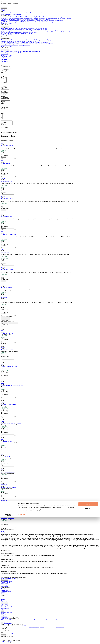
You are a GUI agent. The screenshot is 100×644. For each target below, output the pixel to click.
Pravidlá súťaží (4, 616)
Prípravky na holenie (36, 30)
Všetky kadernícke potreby (7, 607)
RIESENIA (24, 626)
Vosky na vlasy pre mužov (51, 31)
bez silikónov (7, 125)
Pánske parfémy (15, 53)
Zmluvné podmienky (60, 627)
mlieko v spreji (4, 87)
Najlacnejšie (10, 323)
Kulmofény (19, 41)
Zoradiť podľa (4, 322)
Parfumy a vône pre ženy (6, 51)
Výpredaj (10, 23)
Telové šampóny (15, 30)
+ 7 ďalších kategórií (66, 18)
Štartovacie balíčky (5, 604)
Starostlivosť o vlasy (5, 17)
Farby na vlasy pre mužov (42, 28)
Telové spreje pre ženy (35, 51)
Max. (2, 75)
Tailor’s (2, 600)
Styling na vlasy (4, 19)
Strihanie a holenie (5, 32)
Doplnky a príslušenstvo (43, 42)
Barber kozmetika (10, 33)
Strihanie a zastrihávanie (15, 32)
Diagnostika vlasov (5, 21)
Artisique (3, 599)
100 (2, 119)
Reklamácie (37, 620)
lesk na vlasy (4, 86)
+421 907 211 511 (5, 617)
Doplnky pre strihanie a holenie (30, 32)
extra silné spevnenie (5, 100)
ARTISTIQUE (4, 78)
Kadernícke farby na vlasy (6, 581)
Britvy (21, 32)
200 (2, 116)
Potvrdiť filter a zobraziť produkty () (9, 132)
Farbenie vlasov (4, 18)
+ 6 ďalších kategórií (58, 21)
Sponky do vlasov (28, 40)
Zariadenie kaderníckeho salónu (8, 44)
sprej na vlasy (4, 84)
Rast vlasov (21, 21)
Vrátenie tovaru (43, 620)
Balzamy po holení (45, 30)
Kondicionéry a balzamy (24, 17)
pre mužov (3, 105)
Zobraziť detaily (22, 641)
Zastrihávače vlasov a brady (31, 42)
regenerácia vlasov (5, 92)
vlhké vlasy (3, 109)
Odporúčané (4, 323)
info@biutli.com (4, 618)
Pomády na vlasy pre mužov (39, 31)
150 (2, 115)
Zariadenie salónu (5, 606)
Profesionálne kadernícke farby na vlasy (17, 18)
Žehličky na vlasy (26, 41)
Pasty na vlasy (38, 19)
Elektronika (3, 41)
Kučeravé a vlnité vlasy (41, 21)
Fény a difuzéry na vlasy (11, 41)
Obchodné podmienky (5, 620)
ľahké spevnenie (5, 96)
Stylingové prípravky (5, 31)
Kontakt (2, 613)
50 (2, 117)
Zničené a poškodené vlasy (29, 21)
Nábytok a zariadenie (29, 44)
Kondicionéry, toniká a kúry (30, 28)
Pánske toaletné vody (23, 53)
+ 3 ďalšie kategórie (59, 17)
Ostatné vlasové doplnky (45, 40)
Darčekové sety (50, 22)
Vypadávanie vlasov (14, 21)
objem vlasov (5, 91)
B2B (2, 609)
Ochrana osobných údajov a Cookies (19, 620)
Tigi (1, 597)
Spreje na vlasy (25, 19)
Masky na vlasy (33, 17)
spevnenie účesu (5, 94)
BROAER (3, 285)
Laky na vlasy (11, 19)
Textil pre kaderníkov (20, 44)
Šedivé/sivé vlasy (50, 21)
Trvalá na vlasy (29, 18)
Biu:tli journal (4, 615)
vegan (7, 124)
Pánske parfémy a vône (6, 53)
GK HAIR (3, 196)
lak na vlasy (4, 85)
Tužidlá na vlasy (18, 19)
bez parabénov (7, 122)
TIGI (4, 80)
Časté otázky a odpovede (6, 612)
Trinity (2, 598)
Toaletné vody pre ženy (25, 51)
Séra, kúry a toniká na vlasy (42, 17)
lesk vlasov (5, 90)
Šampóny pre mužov (19, 28)
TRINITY (4, 81)
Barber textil (17, 33)
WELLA (4, 79)
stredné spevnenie (5, 97)
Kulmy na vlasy (33, 41)
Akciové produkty (7, 68)
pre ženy (3, 104)
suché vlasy (3, 110)
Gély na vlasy (31, 19)
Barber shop (3, 33)
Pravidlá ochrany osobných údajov (37, 627)
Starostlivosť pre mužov (6, 30)
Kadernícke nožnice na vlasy (16, 42)
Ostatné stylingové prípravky (63, 31)
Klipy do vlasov (21, 40)
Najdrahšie (16, 323)
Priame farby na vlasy (37, 18)
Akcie (6, 23)
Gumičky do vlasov (13, 40)
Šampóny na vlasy (14, 17)
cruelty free (7, 121)
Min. (2, 73)
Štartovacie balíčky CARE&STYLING (37, 22)
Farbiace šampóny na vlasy (55, 18)
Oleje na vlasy (52, 17)
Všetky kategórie (4, 586)
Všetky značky (4, 602)
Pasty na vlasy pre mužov (27, 31)
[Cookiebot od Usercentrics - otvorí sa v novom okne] (9, 641)
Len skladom (6, 67)
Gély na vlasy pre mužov (16, 31)
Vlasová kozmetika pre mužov (7, 28)
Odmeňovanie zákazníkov (52, 620)
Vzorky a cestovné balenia (6, 591)
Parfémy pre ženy (16, 51)
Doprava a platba (30, 620)
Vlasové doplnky (4, 40)
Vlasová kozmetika (5, 589)
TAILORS (3, 250)
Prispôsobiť (88, 635)
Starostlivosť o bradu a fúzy (25, 30)
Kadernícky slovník (5, 608)
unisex (3, 103)
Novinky (2, 23)
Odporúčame (5, 69)
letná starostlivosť (4, 127)
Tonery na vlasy (46, 18)
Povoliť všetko (88, 631)
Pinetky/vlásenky (36, 40)
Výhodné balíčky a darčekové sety (8, 22)
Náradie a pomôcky (38, 44)
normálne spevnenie (5, 99)
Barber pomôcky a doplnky (26, 33)
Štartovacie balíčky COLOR (22, 22)
